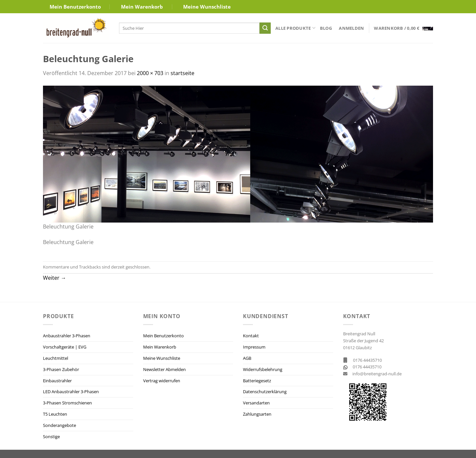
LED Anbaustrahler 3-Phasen (71, 392)
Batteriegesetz (257, 381)
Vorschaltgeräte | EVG (65, 347)
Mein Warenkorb (142, 7)
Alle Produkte (295, 28)
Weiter (55, 278)
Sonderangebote (59, 425)
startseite (182, 73)
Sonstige (51, 437)
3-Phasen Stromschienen (67, 403)
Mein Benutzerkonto (75, 7)
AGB (247, 358)
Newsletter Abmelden (164, 369)
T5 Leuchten (55, 414)
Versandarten (256, 403)
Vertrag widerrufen (162, 381)
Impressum (254, 347)
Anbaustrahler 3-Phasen (67, 336)
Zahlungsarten (257, 414)
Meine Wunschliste (207, 7)
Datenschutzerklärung (265, 392)
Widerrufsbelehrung (263, 369)
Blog (326, 28)
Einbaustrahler (57, 381)
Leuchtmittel (56, 358)
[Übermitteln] (265, 28)
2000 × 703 (150, 73)
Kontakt (251, 336)
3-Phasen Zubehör (61, 369)
